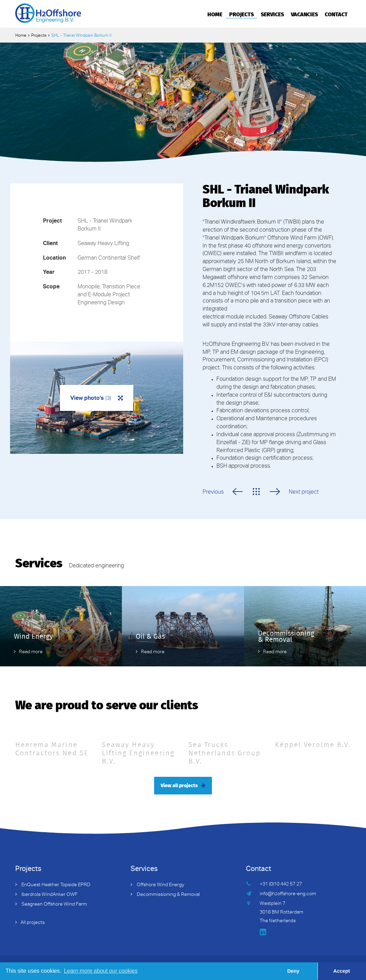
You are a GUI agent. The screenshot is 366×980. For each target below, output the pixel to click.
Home (215, 14)
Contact (336, 14)
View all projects (179, 785)
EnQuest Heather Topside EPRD (55, 885)
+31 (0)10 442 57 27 (281, 884)
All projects (33, 923)
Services (272, 14)
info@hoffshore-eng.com (288, 894)
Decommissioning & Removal (168, 895)
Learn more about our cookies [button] (101, 971)
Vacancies (304, 14)
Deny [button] (293, 971)
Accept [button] (342, 971)
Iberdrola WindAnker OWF (49, 895)
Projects (242, 14)
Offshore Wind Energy (160, 885)
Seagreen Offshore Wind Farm (54, 905)
